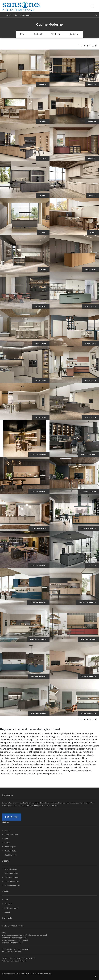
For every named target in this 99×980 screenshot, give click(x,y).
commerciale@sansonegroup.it (14, 938)
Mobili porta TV (10, 851)
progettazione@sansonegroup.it (15, 940)
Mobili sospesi (10, 847)
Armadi (7, 912)
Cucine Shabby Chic (12, 886)
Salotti (7, 843)
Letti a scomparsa (11, 908)
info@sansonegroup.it (11, 935)
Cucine (15, 15)
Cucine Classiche (11, 873)
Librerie (8, 830)
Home (8, 15)
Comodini (8, 904)
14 (96, 46)
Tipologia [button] (55, 34)
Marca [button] (23, 34)
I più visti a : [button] (73, 34)
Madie (7, 839)
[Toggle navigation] (92, 6)
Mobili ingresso (10, 855)
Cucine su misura (11, 877)
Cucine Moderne (26, 15)
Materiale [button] (39, 34)
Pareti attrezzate (11, 834)
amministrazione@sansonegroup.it (34, 935)
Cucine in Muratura (12, 882)
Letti (6, 900)
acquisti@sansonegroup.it (12, 942)
